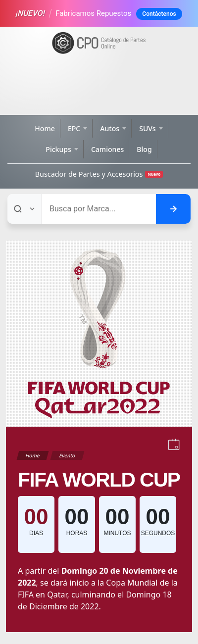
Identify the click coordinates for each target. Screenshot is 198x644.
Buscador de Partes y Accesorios (99, 174)
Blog (144, 149)
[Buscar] (99, 209)
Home (45, 128)
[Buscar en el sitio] (173, 209)
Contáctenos (159, 14)
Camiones (107, 149)
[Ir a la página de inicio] (99, 43)
